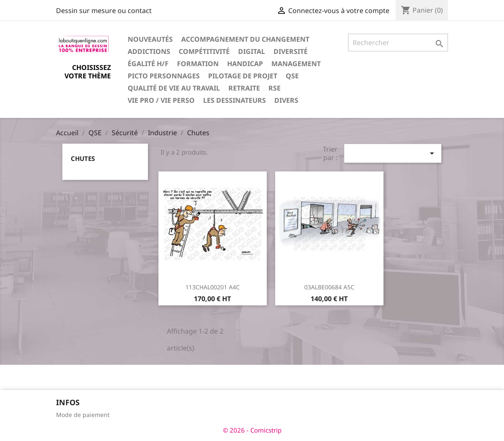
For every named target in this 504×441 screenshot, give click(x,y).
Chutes (83, 158)
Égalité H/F (148, 64)
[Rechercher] (398, 43)
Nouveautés (150, 39)
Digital (252, 51)
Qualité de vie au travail (174, 88)
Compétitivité (204, 51)
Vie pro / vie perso (161, 100)
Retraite (244, 88)
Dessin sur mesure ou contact (104, 11)
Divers (286, 100)
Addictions (149, 51)
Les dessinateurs (235, 100)
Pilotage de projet (243, 76)
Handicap (245, 64)
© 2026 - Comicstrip (252, 430)
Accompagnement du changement (245, 39)
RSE (275, 88)
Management (296, 64)
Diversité (291, 51)
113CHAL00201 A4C (213, 287)
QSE (292, 76)
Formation (198, 64)
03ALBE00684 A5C (329, 287)
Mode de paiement (83, 415)
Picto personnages (164, 76)
